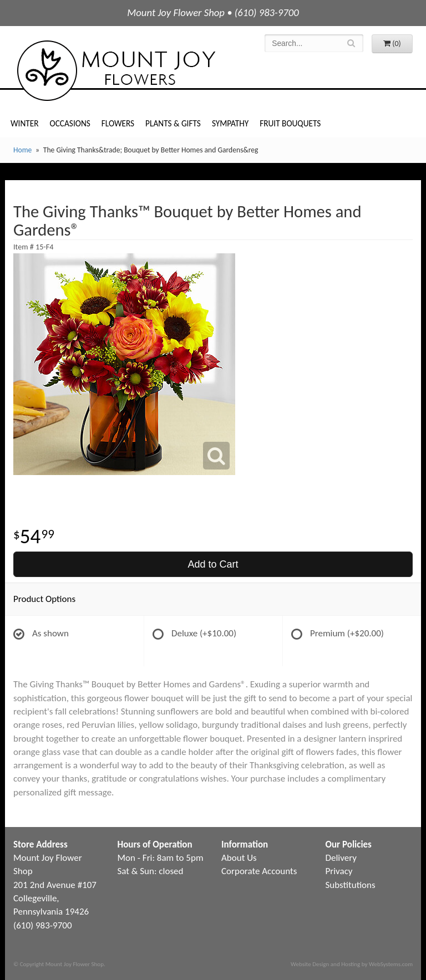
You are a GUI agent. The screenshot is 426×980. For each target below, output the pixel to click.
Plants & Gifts (173, 123)
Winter (25, 123)
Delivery (341, 858)
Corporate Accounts (259, 871)
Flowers (118, 123)
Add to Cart (213, 564)
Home (22, 150)
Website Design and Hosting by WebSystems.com (352, 964)
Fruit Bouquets (290, 123)
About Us (239, 858)
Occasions (70, 123)
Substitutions (351, 885)
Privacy (339, 871)
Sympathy (230, 123)
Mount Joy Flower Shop (115, 71)
